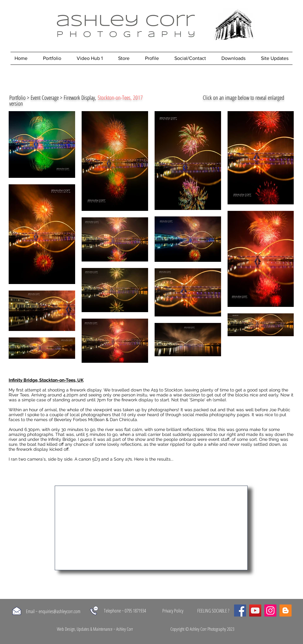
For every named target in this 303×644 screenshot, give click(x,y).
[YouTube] (255, 611)
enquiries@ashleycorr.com (60, 611)
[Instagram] (270, 611)
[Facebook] (240, 611)
